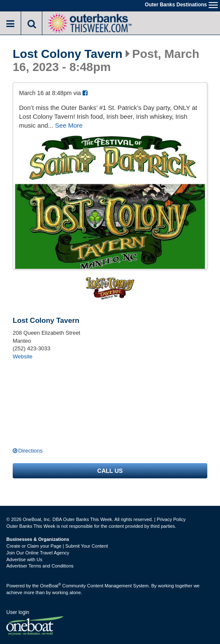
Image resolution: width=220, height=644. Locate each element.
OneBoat (51, 586)
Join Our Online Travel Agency (38, 553)
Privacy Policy (171, 519)
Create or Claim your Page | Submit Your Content (57, 546)
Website (23, 356)
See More (69, 125)
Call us (110, 471)
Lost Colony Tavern (67, 54)
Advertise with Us (24, 559)
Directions (30, 451)
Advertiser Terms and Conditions (40, 566)
